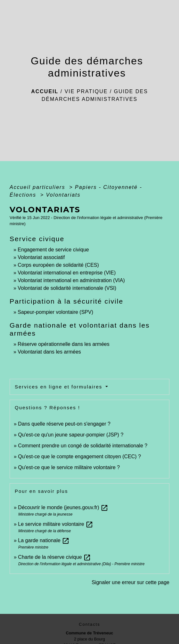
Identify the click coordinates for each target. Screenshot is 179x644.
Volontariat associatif (41, 257)
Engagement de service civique (53, 250)
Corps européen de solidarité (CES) (58, 265)
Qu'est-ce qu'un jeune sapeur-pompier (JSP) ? (71, 435)
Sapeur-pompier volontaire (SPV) (55, 312)
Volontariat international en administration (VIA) (71, 280)
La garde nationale (44, 540)
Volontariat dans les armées (49, 352)
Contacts (89, 624)
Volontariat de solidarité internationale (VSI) (67, 288)
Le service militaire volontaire (56, 524)
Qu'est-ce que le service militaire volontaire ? (69, 467)
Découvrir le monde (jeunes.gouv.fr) (63, 507)
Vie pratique (86, 91)
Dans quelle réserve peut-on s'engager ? (64, 424)
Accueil (45, 91)
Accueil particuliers (38, 187)
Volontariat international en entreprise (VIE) (67, 273)
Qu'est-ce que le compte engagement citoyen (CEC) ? (79, 457)
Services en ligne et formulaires (59, 387)
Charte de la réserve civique (54, 557)
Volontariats (63, 195)
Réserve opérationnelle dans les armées (63, 344)
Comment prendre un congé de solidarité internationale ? (83, 446)
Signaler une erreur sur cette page (130, 582)
